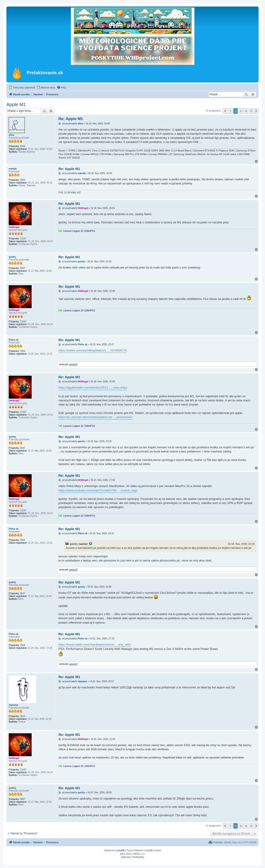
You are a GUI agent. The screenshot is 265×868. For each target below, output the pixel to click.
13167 (23, 239)
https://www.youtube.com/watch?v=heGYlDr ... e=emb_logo (98, 490)
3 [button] (241, 111)
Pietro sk (14, 340)
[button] (225, 111)
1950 (22, 180)
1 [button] (230, 111)
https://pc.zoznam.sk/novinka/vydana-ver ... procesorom (95, 417)
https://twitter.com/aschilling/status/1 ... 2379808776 (93, 350)
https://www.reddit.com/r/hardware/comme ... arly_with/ (95, 645)
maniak (13, 169)
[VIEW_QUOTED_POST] (91, 544)
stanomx (13, 705)
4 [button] (246, 111)
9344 (22, 146)
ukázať (73, 364)
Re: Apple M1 (71, 119)
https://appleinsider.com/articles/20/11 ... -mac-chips (93, 387)
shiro (11, 135)
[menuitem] (22, 88)
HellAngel (14, 227)
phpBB (121, 850)
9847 (22, 268)
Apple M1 (16, 104)
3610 (22, 716)
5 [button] (251, 111)
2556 (22, 351)
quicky (12, 257)
